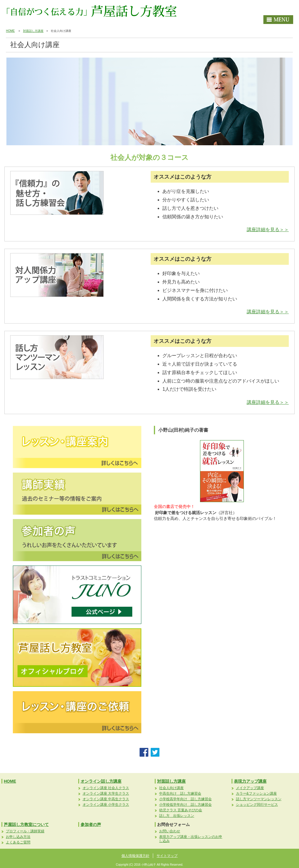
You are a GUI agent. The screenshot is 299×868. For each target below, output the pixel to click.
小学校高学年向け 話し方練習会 (185, 799)
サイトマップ (167, 856)
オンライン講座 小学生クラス (106, 805)
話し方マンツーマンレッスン (259, 799)
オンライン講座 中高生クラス (106, 799)
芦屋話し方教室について (26, 824)
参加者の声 (91, 824)
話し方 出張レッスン (177, 816)
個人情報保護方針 (135, 856)
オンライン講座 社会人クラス (106, 788)
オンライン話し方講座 (101, 781)
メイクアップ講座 (250, 788)
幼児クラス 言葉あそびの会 (181, 810)
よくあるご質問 (18, 842)
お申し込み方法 (18, 837)
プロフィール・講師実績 (25, 831)
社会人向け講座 (171, 788)
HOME (10, 31)
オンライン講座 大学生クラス (106, 793)
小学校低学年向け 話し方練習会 (185, 805)
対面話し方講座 (33, 31)
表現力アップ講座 (250, 781)
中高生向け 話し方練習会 (180, 793)
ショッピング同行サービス (257, 805)
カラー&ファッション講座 (256, 793)
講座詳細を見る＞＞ (268, 230)
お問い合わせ (170, 831)
